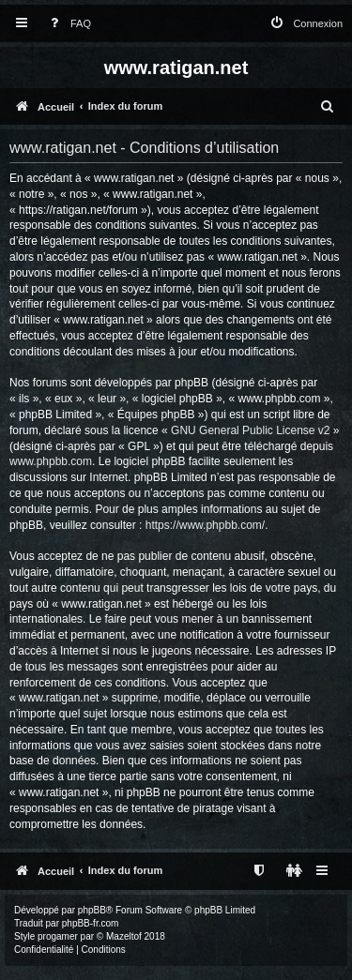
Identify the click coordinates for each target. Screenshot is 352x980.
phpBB (92, 910)
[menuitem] (67, 24)
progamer (58, 936)
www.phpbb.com (51, 461)
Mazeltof (124, 936)
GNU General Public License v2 (250, 430)
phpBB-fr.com (91, 923)
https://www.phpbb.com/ (205, 525)
